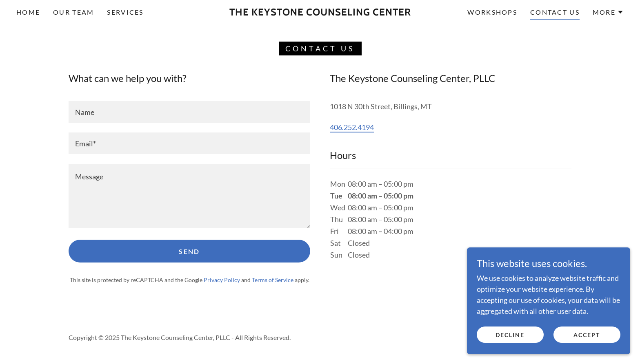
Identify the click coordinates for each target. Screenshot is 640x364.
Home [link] (28, 12)
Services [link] (125, 12)
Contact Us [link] (555, 12)
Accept (587, 335)
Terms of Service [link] (273, 280)
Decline (510, 335)
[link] (320, 13)
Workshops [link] (492, 12)
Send (189, 251)
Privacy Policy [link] (222, 280)
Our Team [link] (73, 12)
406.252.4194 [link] (352, 127)
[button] (608, 12)
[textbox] (189, 112)
